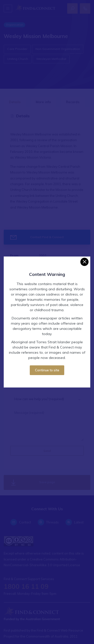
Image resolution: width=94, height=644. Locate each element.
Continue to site (47, 370)
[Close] (84, 262)
